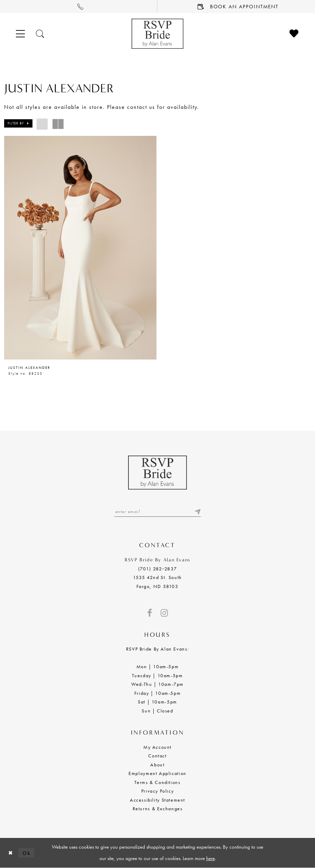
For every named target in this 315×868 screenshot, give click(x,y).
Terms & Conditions (157, 782)
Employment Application (157, 773)
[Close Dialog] (11, 853)
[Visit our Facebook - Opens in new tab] (150, 613)
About (157, 765)
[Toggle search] (40, 34)
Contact (157, 756)
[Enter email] (157, 512)
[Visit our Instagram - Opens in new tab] (164, 613)
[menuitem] (79, 7)
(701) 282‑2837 (157, 569)
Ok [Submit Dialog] (27, 853)
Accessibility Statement (157, 800)
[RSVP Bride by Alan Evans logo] (157, 34)
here (211, 859)
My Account (157, 747)
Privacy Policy (158, 791)
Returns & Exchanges (158, 809)
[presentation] (80, 248)
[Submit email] (197, 512)
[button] (18, 123)
